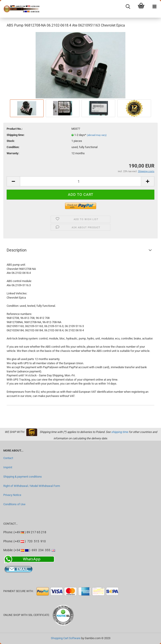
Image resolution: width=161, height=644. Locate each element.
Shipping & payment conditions (23, 477)
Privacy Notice (12, 495)
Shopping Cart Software (66, 638)
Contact (8, 458)
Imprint (8, 467)
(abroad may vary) (97, 135)
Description (17, 250)
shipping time (120, 432)
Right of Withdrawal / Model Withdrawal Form (32, 486)
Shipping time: (16, 135)
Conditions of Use (14, 504)
